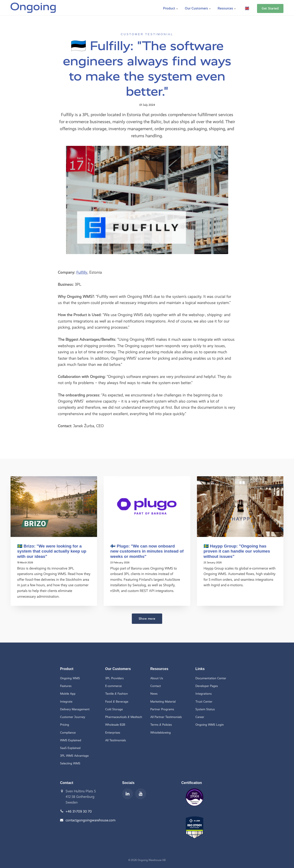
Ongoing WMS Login (210, 725)
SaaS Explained (70, 748)
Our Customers (198, 8)
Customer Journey (73, 717)
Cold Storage (114, 709)
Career (200, 717)
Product (171, 8)
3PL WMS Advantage (74, 756)
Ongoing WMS (70, 678)
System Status (205, 709)
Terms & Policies (161, 725)
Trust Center (204, 701)
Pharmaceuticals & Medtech (124, 717)
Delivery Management (75, 709)
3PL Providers (115, 678)
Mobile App (68, 693)
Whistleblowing (161, 732)
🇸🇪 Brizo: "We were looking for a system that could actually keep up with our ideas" (52, 551)
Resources (227, 8)
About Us (157, 678)
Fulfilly (82, 272)
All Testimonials (116, 740)
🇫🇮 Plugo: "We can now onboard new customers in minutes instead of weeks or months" (145, 551)
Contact (156, 686)
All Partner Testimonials (166, 717)
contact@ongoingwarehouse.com (91, 820)
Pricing (65, 725)
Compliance (68, 732)
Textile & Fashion (117, 693)
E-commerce (113, 686)
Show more (147, 618)
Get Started (270, 8)
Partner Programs (162, 709)
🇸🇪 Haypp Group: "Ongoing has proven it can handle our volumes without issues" (237, 551)
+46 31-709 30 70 (79, 811)
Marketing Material (163, 701)
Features (66, 686)
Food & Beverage (117, 701)
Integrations (204, 693)
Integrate (66, 701)
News (154, 693)
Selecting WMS (70, 764)
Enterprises (113, 732)
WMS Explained (71, 740)
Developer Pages (207, 686)
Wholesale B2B (115, 725)
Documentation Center (211, 678)
